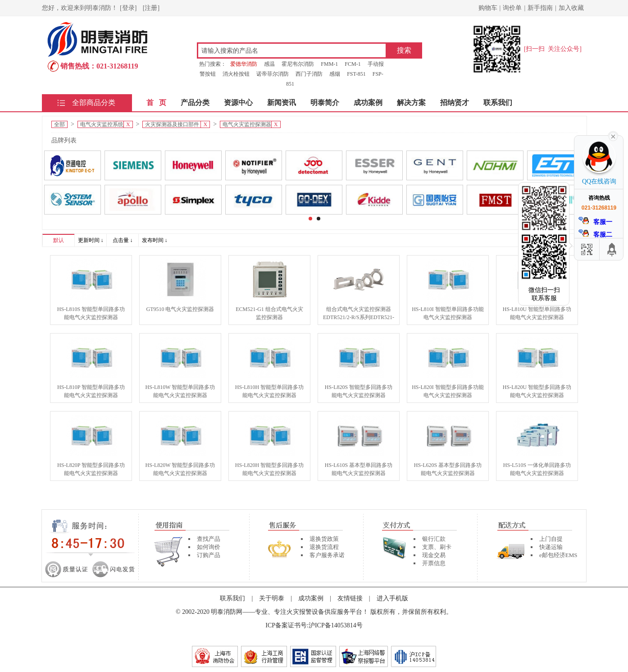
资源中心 (238, 103)
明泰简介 (325, 103)
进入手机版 (392, 598)
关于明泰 (272, 598)
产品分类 (195, 103)
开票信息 (434, 563)
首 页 (156, 103)
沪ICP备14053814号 (336, 625)
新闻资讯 (282, 103)
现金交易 (434, 555)
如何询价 (209, 547)
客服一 (596, 221)
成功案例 (368, 103)
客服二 (596, 234)
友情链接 (350, 598)
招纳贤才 (455, 103)
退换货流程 (324, 547)
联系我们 (498, 103)
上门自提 (551, 539)
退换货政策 (324, 539)
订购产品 (209, 555)
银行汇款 (434, 539)
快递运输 (551, 547)
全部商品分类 (94, 103)
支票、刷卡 (437, 547)
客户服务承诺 (327, 555)
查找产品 (209, 539)
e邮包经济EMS (558, 555)
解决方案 (411, 103)
